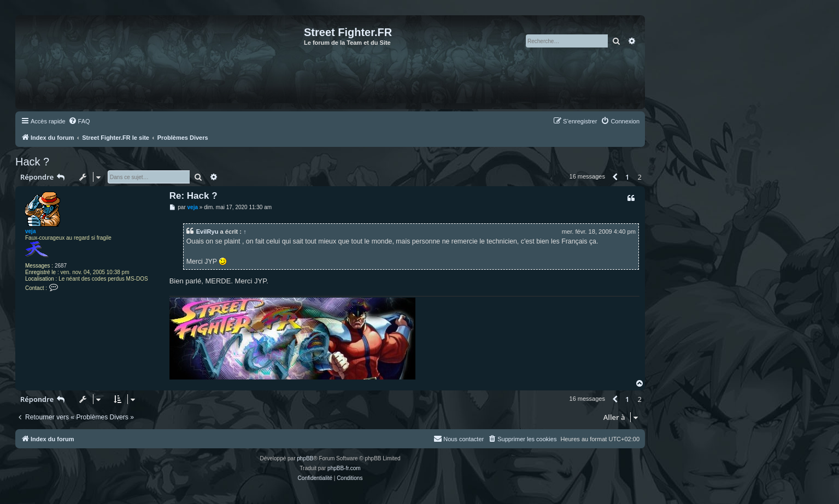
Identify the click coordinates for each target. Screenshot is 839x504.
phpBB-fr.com (344, 468)
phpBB (305, 458)
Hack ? (32, 162)
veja (30, 231)
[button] (615, 177)
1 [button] (627, 177)
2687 (61, 266)
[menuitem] (79, 121)
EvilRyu (207, 232)
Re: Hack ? (193, 196)
